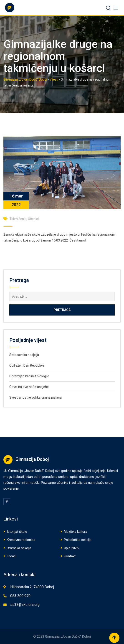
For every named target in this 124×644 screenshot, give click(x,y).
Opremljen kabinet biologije (29, 376)
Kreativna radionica (21, 540)
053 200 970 (20, 596)
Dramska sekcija (19, 548)
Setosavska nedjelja (24, 355)
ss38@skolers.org (25, 605)
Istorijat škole (17, 532)
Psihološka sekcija (78, 540)
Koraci (12, 556)
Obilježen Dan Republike (27, 365)
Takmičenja (18, 219)
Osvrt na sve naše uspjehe (29, 387)
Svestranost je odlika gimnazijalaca (35, 397)
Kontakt (70, 556)
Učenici (33, 219)
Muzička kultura (76, 532)
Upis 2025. (72, 548)
